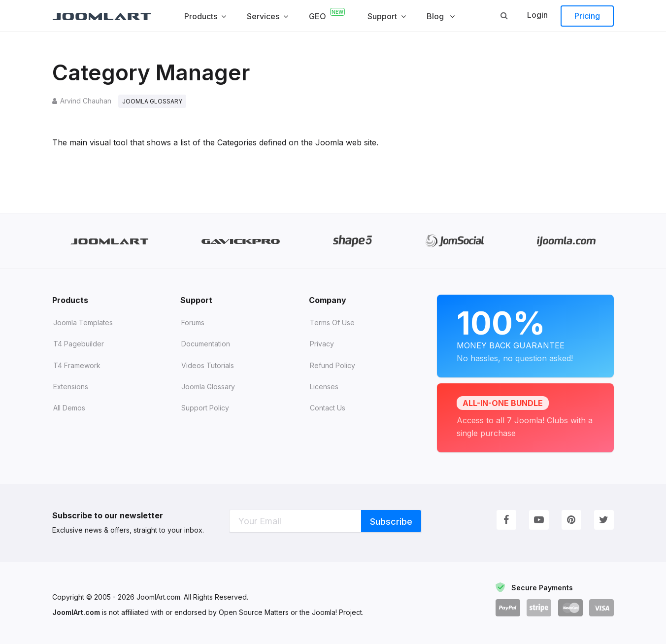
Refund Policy (333, 365)
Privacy (322, 344)
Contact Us (328, 408)
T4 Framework (77, 365)
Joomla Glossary (208, 387)
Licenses (324, 387)
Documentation (206, 344)
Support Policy (205, 408)
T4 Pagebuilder (79, 344)
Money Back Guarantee (525, 334)
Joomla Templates (83, 322)
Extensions (71, 387)
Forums (193, 322)
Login (537, 15)
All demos (69, 408)
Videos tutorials (208, 365)
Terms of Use (332, 322)
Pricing (587, 16)
